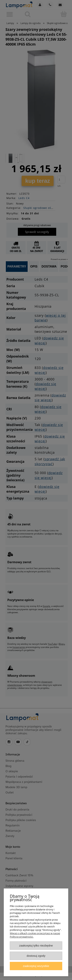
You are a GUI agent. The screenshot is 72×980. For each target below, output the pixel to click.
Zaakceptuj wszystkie (36, 966)
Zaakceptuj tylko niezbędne (36, 945)
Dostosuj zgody (36, 956)
